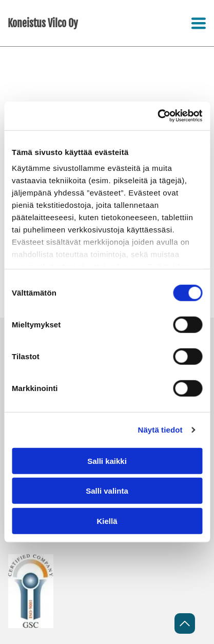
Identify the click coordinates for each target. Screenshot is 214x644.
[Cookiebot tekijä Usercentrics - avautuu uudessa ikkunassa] (157, 116)
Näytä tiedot (160, 430)
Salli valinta (107, 491)
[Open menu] (199, 23)
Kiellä (107, 521)
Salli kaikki (107, 461)
